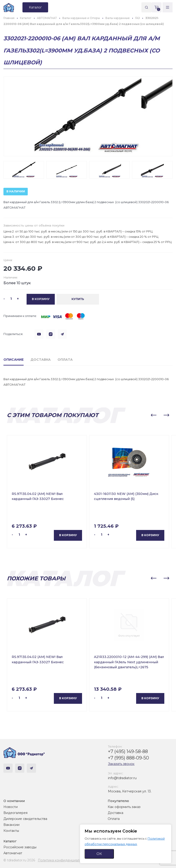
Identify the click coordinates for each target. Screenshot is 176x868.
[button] (154, 415)
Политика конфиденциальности (64, 860)
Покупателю (118, 801)
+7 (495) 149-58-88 (128, 751)
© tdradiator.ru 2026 (19, 860)
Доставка (115, 813)
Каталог (10, 841)
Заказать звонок (121, 764)
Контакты (11, 831)
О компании (14, 801)
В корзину (68, 535)
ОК (99, 854)
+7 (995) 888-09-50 (128, 758)
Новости (11, 807)
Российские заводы (20, 847)
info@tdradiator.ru (122, 778)
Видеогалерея (15, 813)
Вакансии (11, 825)
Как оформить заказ (124, 807)
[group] (88, 116)
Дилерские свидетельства (25, 819)
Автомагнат (13, 853)
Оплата (114, 819)
